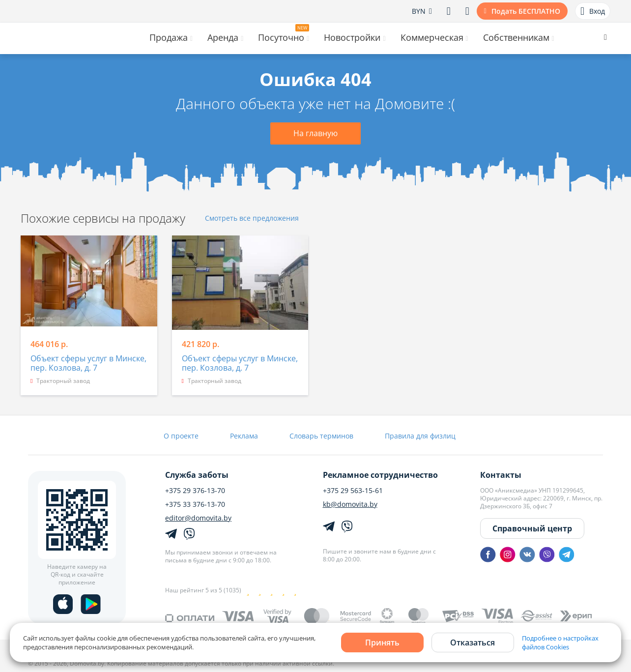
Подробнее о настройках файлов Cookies (560, 643)
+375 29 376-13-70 (195, 491)
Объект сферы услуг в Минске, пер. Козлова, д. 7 (88, 364)
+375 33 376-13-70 (195, 504)
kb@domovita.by (350, 504)
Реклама (244, 436)
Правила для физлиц (420, 436)
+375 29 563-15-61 (353, 491)
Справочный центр (532, 528)
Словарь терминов (321, 436)
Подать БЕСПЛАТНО (526, 11)
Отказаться (473, 643)
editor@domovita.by (198, 518)
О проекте (181, 436)
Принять (382, 643)
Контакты (501, 475)
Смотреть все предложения (252, 219)
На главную (315, 133)
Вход (593, 11)
